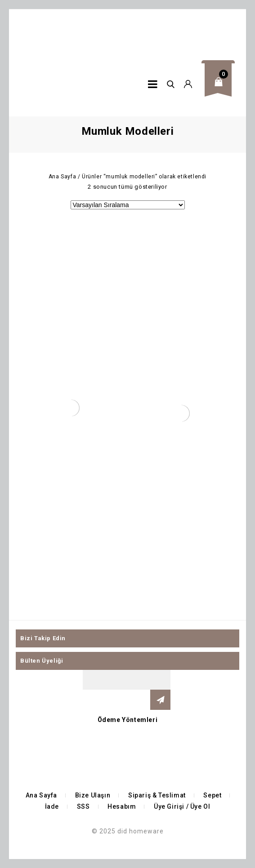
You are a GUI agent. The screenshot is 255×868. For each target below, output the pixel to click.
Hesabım (122, 806)
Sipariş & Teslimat (157, 795)
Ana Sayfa (62, 177)
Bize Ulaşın (93, 795)
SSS (83, 806)
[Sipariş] (128, 205)
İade (52, 806)
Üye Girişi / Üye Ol (182, 806)
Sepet (212, 795)
